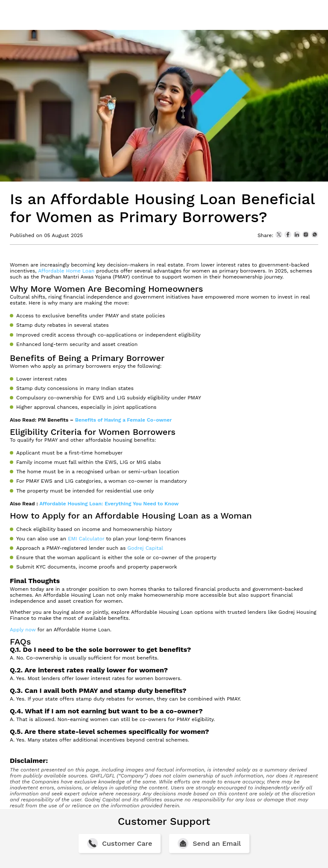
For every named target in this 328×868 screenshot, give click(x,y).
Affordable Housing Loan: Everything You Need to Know (109, 504)
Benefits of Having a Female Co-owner (124, 420)
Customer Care (127, 843)
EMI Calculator (86, 539)
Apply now (23, 630)
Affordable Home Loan (66, 271)
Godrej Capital (145, 548)
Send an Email (217, 843)
